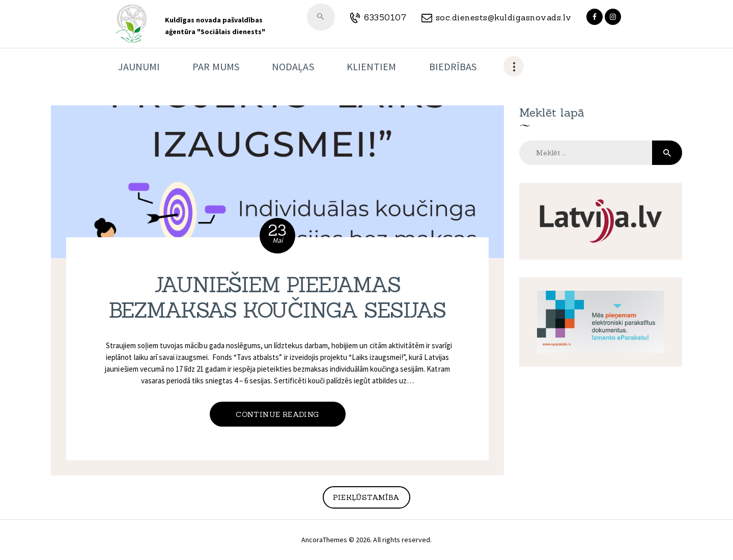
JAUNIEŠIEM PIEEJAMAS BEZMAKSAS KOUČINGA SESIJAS (277, 298)
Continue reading (277, 414)
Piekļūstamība (366, 497)
